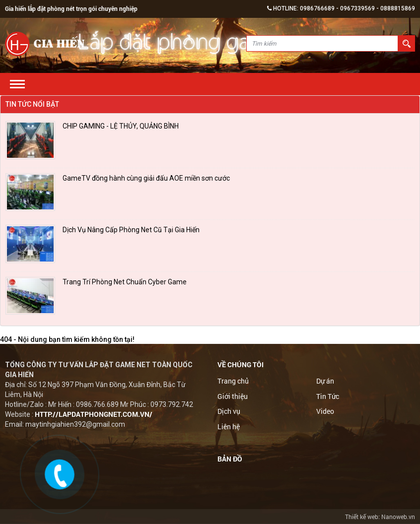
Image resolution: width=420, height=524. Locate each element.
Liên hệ (229, 427)
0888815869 (398, 8)
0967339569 (357, 8)
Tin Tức (328, 397)
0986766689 (317, 8)
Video (325, 412)
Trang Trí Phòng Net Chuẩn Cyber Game (125, 282)
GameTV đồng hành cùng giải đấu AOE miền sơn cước (146, 178)
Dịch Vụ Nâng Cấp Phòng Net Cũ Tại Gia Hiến (131, 230)
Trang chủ (233, 381)
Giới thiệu (233, 397)
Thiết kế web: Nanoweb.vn (380, 517)
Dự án (325, 381)
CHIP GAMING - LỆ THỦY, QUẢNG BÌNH (121, 126)
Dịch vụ (229, 412)
